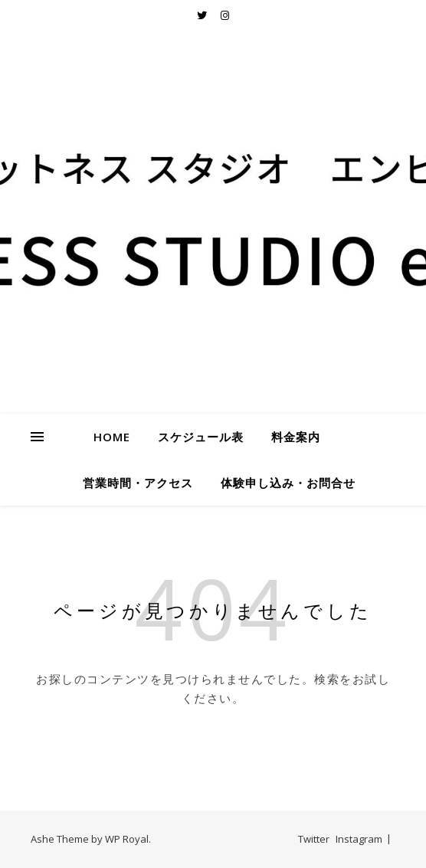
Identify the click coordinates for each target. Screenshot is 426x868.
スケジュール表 (201, 437)
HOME (112, 437)
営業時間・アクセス (138, 483)
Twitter (314, 839)
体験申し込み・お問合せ (288, 483)
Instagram (359, 839)
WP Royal (127, 839)
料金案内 (296, 437)
